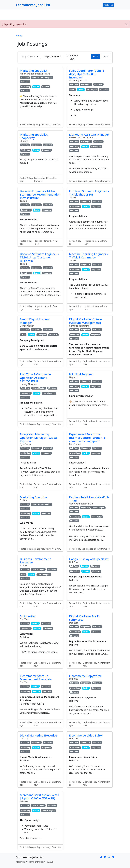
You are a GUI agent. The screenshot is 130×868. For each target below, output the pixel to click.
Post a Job (108, 5)
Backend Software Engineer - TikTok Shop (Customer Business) (39, 257)
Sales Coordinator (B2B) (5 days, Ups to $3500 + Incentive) (87, 74)
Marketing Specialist (34, 71)
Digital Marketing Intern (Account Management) (86, 321)
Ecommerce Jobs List (33, 5)
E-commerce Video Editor (86, 735)
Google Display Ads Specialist (89, 559)
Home (19, 36)
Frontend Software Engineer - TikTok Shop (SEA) (89, 193)
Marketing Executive (34, 497)
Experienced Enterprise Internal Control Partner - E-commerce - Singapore (88, 438)
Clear (106, 56)
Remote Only (74, 57)
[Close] (126, 24)
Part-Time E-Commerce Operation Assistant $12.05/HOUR (35, 378)
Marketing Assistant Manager (89, 135)
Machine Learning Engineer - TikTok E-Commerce (89, 256)
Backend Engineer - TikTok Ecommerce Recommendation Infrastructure (40, 194)
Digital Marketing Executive (38, 735)
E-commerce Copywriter (85, 676)
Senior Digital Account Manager (35, 321)
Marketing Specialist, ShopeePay (34, 136)
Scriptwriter (28, 616)
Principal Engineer (81, 374)
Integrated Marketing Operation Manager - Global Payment (39, 438)
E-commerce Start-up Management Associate (36, 678)
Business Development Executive (35, 561)
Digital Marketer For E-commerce (84, 618)
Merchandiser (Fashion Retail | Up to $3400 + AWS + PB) (40, 797)
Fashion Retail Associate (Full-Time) (89, 499)
